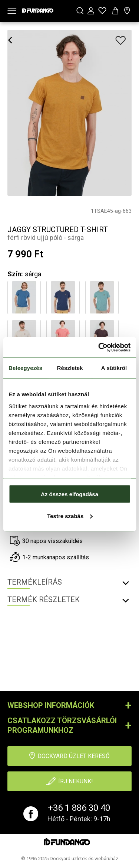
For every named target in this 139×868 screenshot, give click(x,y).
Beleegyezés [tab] (25, 368)
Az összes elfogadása (69, 494)
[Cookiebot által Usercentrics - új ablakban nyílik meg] (99, 347)
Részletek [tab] (70, 368)
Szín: (15, 274)
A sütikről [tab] (114, 368)
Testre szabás (70, 516)
